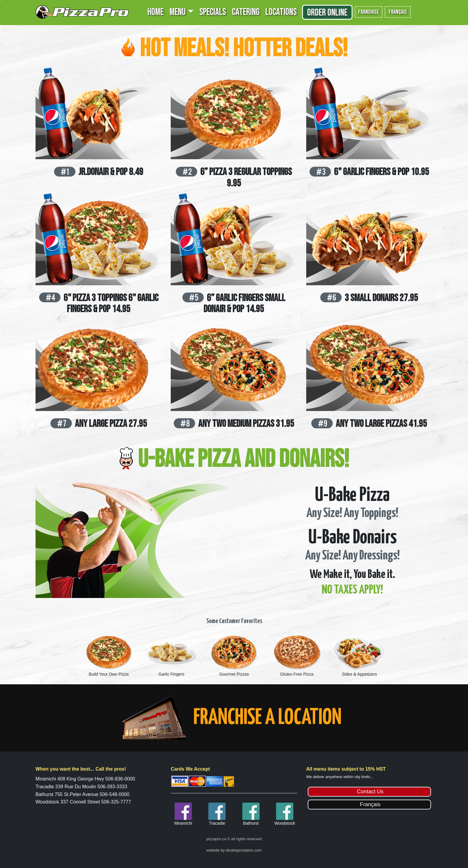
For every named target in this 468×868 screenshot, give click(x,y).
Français (370, 804)
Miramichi (183, 823)
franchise (369, 12)
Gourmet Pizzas (234, 674)
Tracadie (217, 823)
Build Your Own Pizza (109, 674)
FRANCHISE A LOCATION (267, 718)
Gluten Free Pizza (297, 674)
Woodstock (285, 823)
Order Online (327, 13)
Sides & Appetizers (359, 674)
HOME (156, 12)
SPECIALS (213, 12)
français (398, 12)
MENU (178, 12)
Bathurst (251, 823)
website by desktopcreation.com (234, 850)
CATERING (246, 12)
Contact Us (370, 792)
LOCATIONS (281, 12)
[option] (109, 655)
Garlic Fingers (171, 674)
